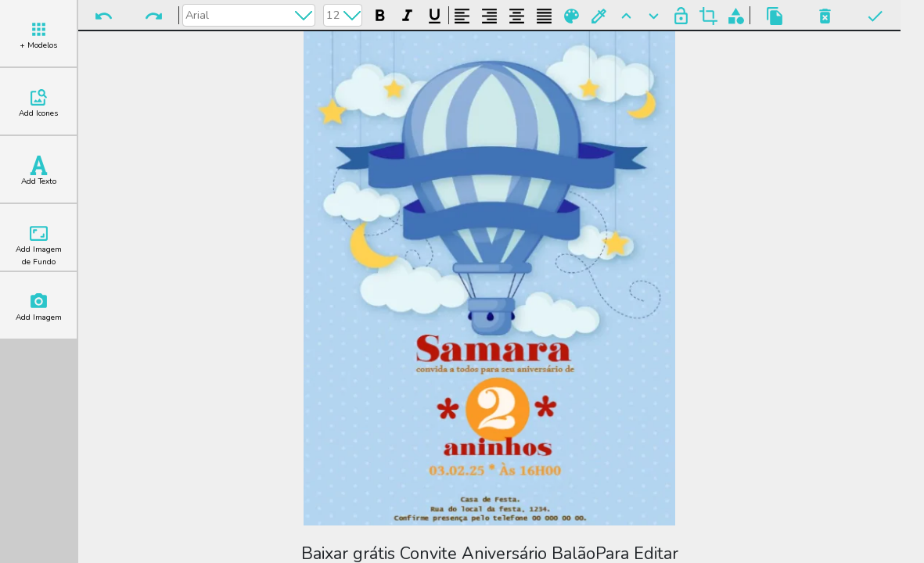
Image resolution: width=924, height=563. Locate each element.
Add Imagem (39, 307)
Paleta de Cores (572, 16)
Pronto (875, 16)
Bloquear (681, 16)
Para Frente (626, 16)
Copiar (775, 16)
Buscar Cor (599, 16)
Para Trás (654, 16)
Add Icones (38, 103)
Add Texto (39, 171)
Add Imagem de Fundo (39, 246)
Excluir (825, 16)
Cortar (708, 16)
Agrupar (736, 16)
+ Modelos (38, 35)
